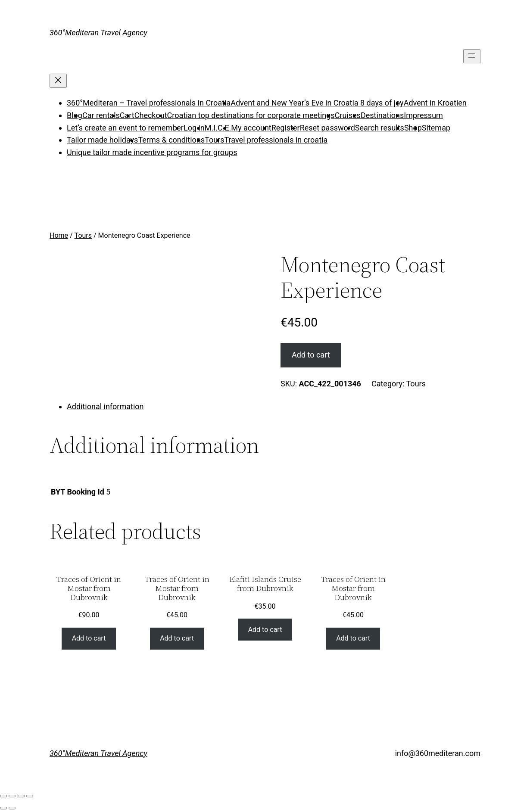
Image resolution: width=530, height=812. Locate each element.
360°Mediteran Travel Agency (98, 33)
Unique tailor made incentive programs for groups (152, 152)
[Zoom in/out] (30, 796)
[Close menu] (58, 81)
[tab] (274, 407)
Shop (413, 128)
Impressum (423, 115)
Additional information (105, 406)
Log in (194, 128)
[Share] (12, 796)
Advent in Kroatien (435, 103)
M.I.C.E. (218, 128)
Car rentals (101, 115)
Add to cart (311, 355)
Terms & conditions (171, 140)
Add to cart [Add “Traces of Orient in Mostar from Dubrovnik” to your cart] (89, 638)
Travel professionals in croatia (276, 140)
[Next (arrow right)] (12, 808)
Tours (214, 140)
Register (286, 128)
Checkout (151, 115)
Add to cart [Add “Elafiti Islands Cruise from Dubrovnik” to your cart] (265, 630)
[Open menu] (472, 56)
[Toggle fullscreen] (21, 796)
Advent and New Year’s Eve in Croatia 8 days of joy (317, 103)
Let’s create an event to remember (125, 128)
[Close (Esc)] (3, 796)
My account (251, 128)
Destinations (382, 115)
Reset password (327, 128)
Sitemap (436, 128)
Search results (380, 128)
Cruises (348, 115)
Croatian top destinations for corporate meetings (251, 115)
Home (59, 235)
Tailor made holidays (102, 140)
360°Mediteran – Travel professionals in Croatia (149, 103)
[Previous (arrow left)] (3, 808)
